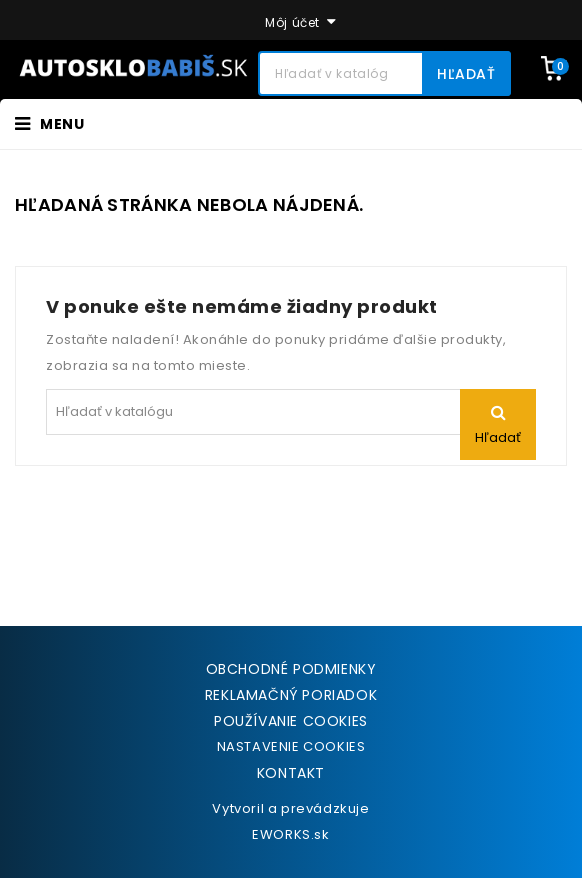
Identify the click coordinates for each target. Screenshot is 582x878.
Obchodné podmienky (291, 669)
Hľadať (466, 74)
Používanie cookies (291, 721)
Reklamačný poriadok (291, 695)
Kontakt (291, 773)
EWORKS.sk (290, 834)
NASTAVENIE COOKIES (291, 746)
